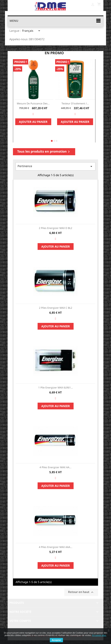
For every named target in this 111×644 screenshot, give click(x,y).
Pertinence (55, 166)
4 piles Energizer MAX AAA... (56, 547)
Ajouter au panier (33, 122)
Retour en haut (81, 592)
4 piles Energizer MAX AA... (55, 467)
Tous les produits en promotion (44, 152)
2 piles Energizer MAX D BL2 (55, 228)
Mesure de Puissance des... (33, 103)
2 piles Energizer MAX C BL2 (56, 308)
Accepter (56, 640)
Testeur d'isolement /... (75, 103)
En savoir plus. (99, 635)
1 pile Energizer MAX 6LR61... (56, 387)
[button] (52, 141)
